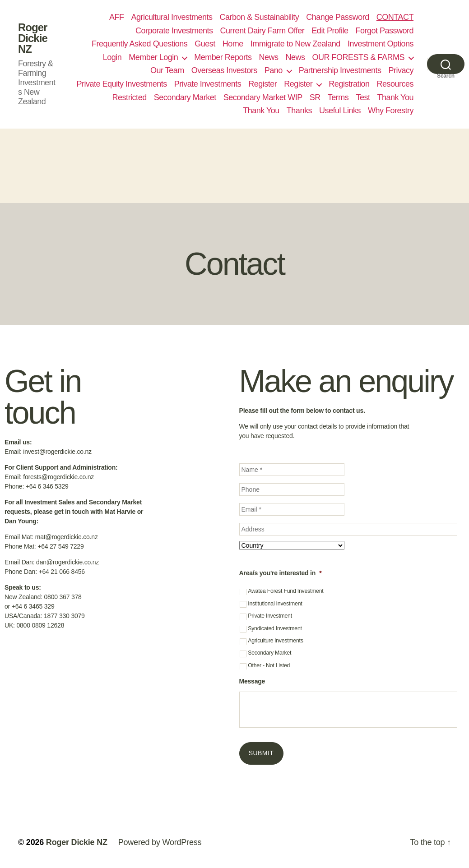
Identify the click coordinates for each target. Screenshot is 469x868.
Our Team (167, 70)
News (268, 57)
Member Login (153, 57)
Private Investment (270, 616)
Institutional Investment (275, 604)
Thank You (395, 97)
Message (252, 681)
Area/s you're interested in (281, 573)
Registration (349, 84)
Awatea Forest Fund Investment (286, 591)
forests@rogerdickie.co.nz (58, 477)
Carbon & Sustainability (260, 17)
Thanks (299, 111)
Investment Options (381, 44)
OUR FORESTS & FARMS (358, 57)
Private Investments (208, 84)
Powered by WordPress (160, 842)
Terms (338, 97)
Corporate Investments (174, 31)
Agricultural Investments (172, 17)
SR (315, 97)
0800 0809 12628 (40, 625)
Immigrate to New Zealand (295, 44)
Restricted (130, 97)
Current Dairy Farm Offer (262, 31)
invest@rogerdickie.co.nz (57, 452)
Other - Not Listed (269, 665)
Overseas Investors (224, 70)
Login (112, 57)
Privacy (401, 70)
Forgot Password (384, 31)
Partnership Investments (340, 70)
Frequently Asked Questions (139, 44)
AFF (117, 17)
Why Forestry (391, 111)
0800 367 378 (63, 597)
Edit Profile (330, 31)
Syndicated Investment (275, 628)
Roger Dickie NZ (33, 38)
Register (262, 84)
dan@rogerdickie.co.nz (67, 562)
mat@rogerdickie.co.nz (67, 537)
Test (363, 97)
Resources (395, 84)
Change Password (338, 17)
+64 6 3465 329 (33, 606)
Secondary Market (185, 97)
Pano (274, 70)
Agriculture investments (276, 641)
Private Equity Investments (122, 84)
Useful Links (340, 111)
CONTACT (395, 17)
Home (233, 44)
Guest (205, 44)
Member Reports (223, 57)
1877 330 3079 (64, 616)
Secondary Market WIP (263, 97)
